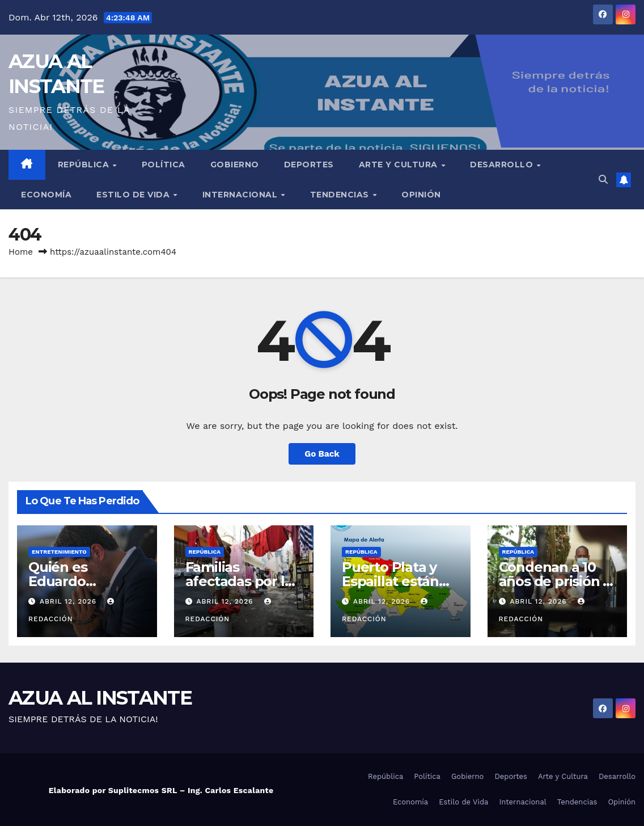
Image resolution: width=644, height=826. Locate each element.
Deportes (309, 165)
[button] (603, 180)
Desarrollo (503, 165)
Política (164, 165)
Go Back (322, 454)
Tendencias (341, 195)
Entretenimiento (59, 552)
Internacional (241, 195)
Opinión (421, 195)
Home (21, 252)
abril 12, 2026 (69, 601)
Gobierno (235, 165)
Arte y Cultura (400, 165)
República (85, 165)
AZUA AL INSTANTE (100, 698)
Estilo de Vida (134, 195)
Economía (46, 195)
